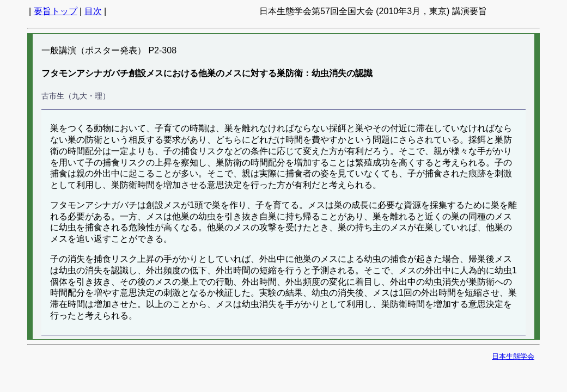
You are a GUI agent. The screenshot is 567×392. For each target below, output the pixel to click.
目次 (93, 11)
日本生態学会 (513, 356)
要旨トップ (56, 11)
